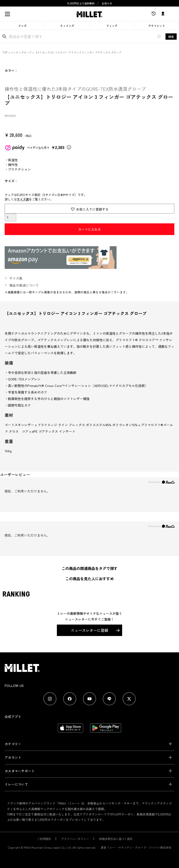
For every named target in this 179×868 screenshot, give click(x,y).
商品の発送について (24, 285)
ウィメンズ (67, 26)
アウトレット (157, 26)
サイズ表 (23, 199)
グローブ (26, 52)
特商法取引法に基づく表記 (116, 839)
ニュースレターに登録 (89, 630)
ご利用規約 (44, 839)
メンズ (22, 26)
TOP (5, 52)
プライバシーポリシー (75, 839)
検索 (171, 37)
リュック (112, 26)
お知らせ (107, 3)
